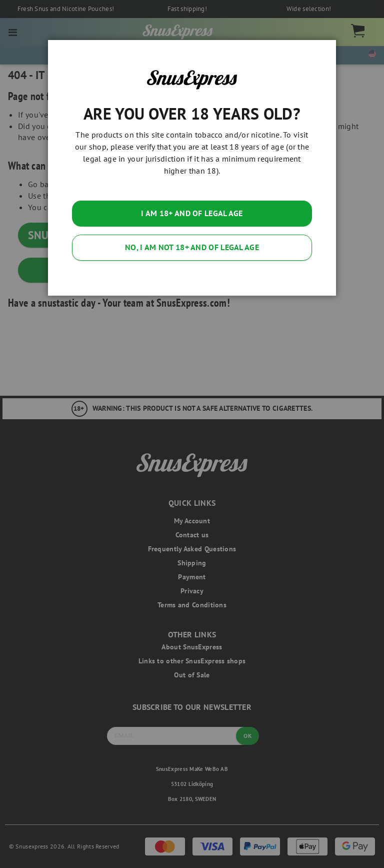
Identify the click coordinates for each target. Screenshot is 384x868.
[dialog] (192, 434)
